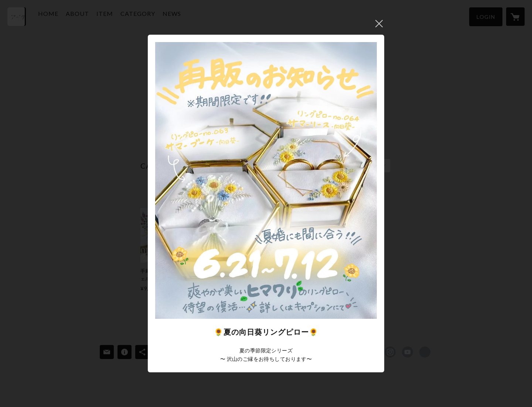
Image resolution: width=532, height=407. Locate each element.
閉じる (379, 24)
